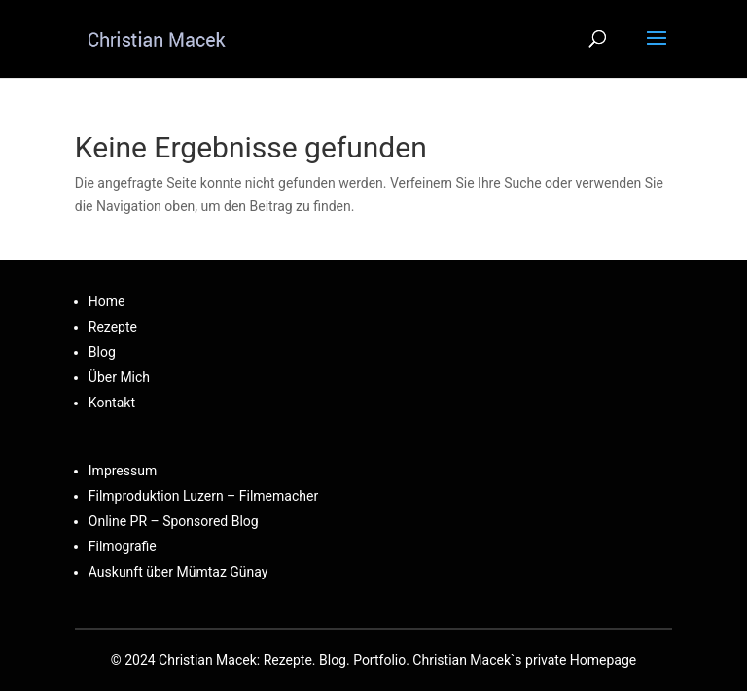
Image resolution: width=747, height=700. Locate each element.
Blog (102, 352)
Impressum (123, 471)
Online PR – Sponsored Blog (174, 521)
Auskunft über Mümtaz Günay (178, 572)
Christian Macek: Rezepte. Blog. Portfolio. (284, 660)
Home (107, 301)
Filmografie (123, 546)
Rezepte (113, 327)
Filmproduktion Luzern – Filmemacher (203, 496)
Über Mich (119, 377)
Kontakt (112, 402)
